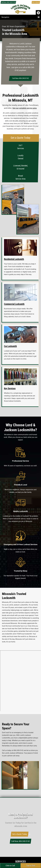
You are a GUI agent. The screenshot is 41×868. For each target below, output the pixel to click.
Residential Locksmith (14, 259)
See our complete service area (25, 108)
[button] (38, 13)
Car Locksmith (10, 346)
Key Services (10, 388)
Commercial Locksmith (14, 304)
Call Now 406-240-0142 (8, 2)
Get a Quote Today (20, 834)
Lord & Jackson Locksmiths (21, 11)
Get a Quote (36, 2)
